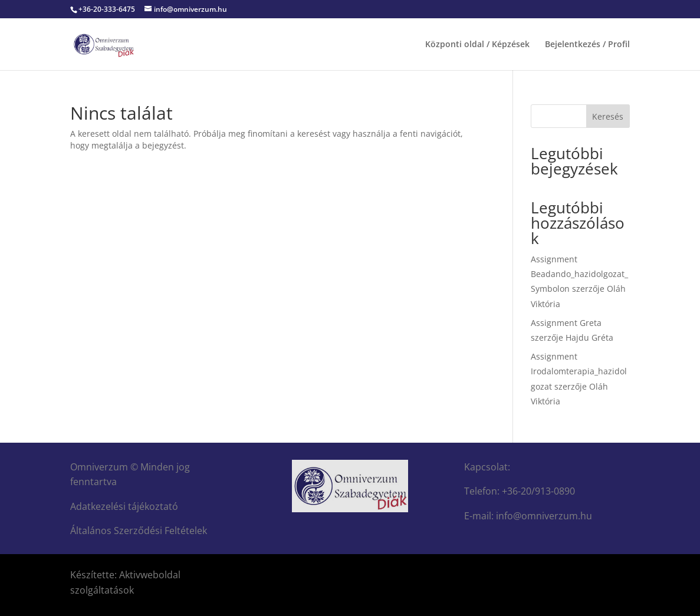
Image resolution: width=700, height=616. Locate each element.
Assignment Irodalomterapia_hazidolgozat (579, 371)
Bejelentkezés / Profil (587, 45)
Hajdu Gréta (589, 337)
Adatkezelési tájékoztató (124, 506)
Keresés (608, 116)
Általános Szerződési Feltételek (139, 531)
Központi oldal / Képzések (477, 45)
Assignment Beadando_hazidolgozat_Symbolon (579, 274)
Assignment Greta (566, 323)
